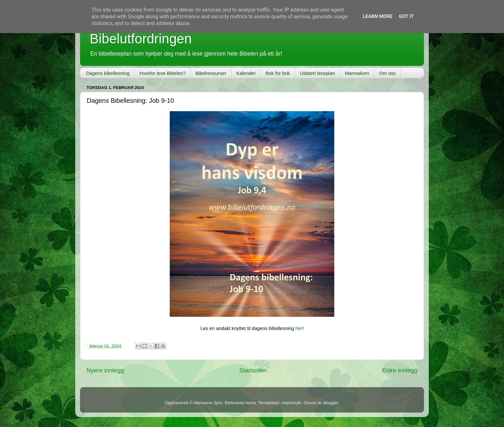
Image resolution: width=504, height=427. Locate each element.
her (299, 328)
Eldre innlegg (400, 370)
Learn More (378, 16)
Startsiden (253, 370)
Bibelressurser (211, 73)
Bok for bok (278, 73)
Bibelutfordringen (141, 39)
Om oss (387, 73)
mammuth (292, 403)
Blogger (331, 403)
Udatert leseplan (317, 73)
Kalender (246, 73)
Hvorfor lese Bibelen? (162, 73)
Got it (406, 16)
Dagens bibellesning (108, 73)
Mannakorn (357, 73)
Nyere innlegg (105, 370)
